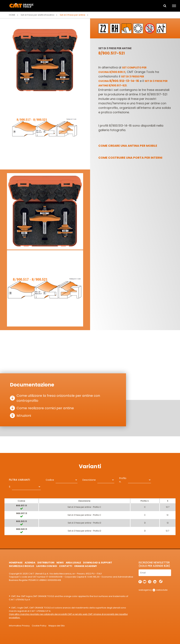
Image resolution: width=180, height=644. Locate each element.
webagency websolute (153, 590)
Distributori (46, 563)
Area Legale (73, 563)
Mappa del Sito (57, 626)
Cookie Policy (39, 626)
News (60, 563)
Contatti (66, 566)
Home (12, 15)
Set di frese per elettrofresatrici (38, 15)
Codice (50, 480)
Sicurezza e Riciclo (21, 566)
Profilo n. (123, 480)
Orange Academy (86, 566)
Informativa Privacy (19, 626)
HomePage (16, 563)
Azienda (30, 563)
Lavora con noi (47, 566)
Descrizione (89, 480)
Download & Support (98, 563)
